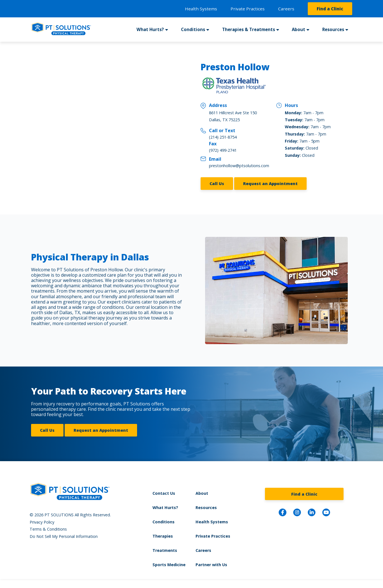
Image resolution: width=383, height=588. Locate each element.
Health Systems (201, 9)
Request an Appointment (270, 184)
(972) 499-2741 (223, 150)
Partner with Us (211, 565)
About (299, 29)
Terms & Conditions (48, 529)
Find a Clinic (330, 9)
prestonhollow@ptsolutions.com (239, 166)
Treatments (165, 550)
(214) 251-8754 (223, 137)
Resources (333, 29)
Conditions (193, 29)
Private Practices (248, 9)
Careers (286, 9)
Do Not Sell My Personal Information (64, 536)
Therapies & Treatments (249, 29)
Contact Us (164, 493)
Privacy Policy (42, 522)
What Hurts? (150, 29)
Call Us (217, 184)
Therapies (163, 536)
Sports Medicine (169, 565)
